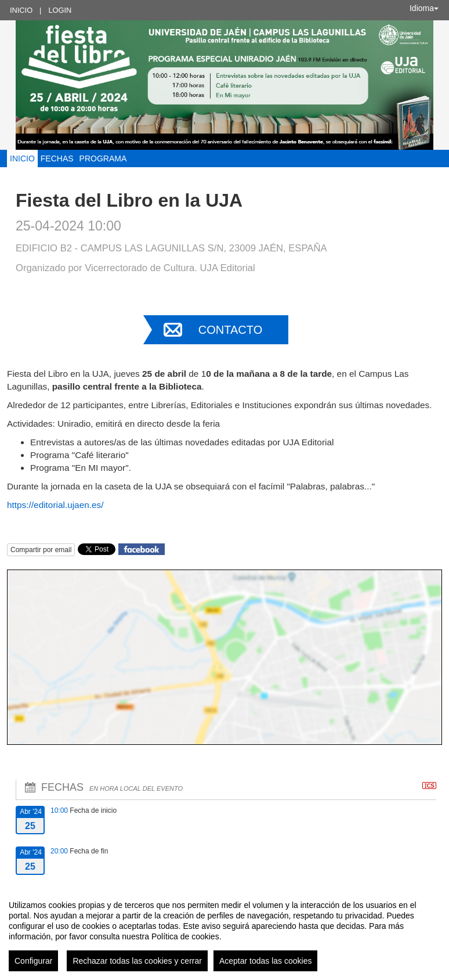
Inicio (21, 10)
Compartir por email (41, 550)
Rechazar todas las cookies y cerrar (137, 961)
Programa (103, 158)
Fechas (57, 158)
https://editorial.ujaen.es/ (55, 505)
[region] (224, 931)
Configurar (33, 961)
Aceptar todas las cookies (266, 961)
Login (60, 10)
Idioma (424, 8)
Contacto (230, 330)
